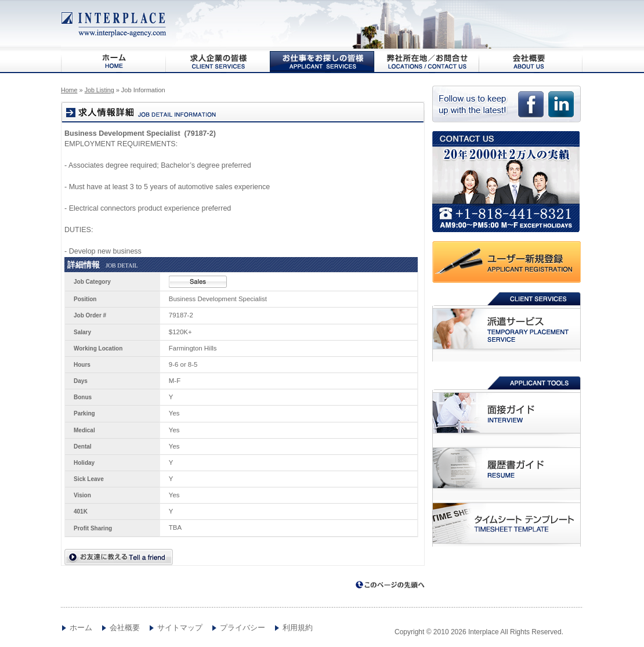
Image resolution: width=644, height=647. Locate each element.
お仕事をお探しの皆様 (322, 62)
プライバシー (243, 628)
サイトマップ (180, 628)
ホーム (81, 628)
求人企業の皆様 (218, 62)
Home (69, 90)
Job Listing (100, 90)
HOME (113, 62)
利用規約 (298, 628)
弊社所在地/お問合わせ (426, 62)
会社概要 (531, 62)
